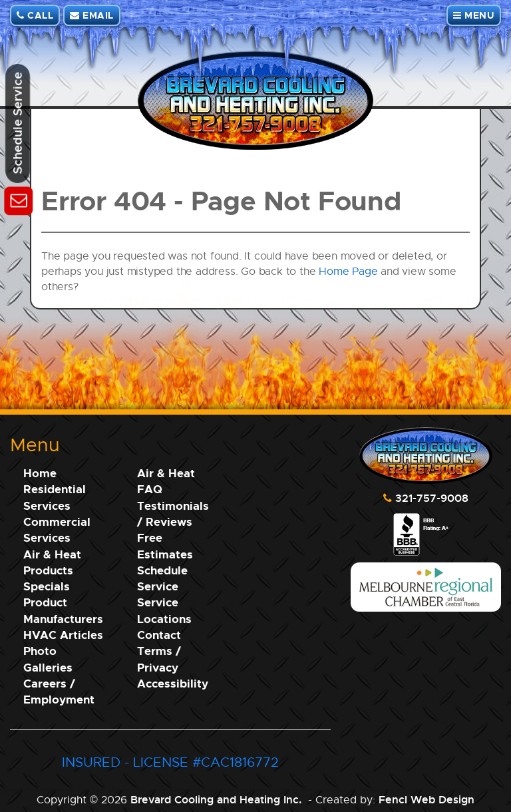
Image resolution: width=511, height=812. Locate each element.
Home (40, 473)
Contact (159, 635)
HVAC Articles (63, 635)
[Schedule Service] (18, 199)
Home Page (348, 271)
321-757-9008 (432, 498)
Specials (47, 586)
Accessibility (173, 683)
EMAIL (92, 15)
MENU (474, 15)
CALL (35, 15)
